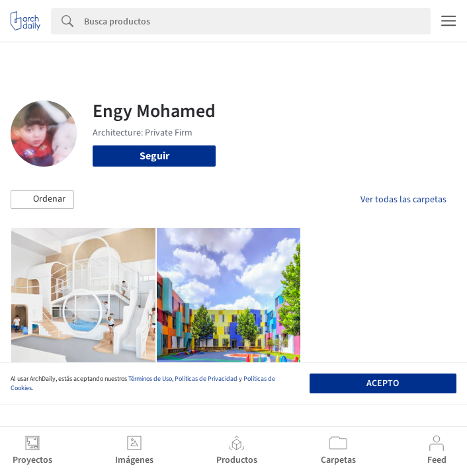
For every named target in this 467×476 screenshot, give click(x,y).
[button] (42, 200)
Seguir (154, 156)
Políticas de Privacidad (206, 379)
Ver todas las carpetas (403, 200)
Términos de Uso (150, 379)
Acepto (383, 383)
